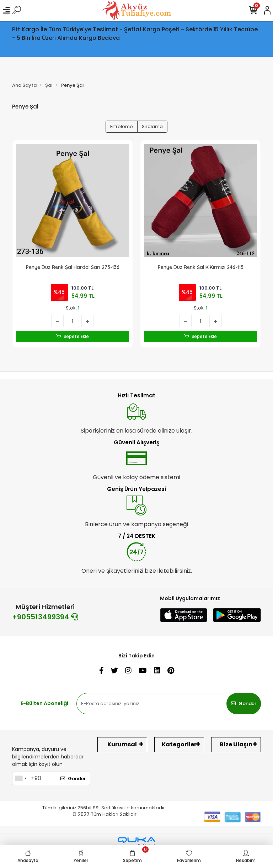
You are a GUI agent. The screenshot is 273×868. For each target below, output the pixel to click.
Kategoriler (179, 744)
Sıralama (152, 126)
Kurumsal (122, 744)
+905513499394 (45, 617)
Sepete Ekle (73, 337)
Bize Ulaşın (236, 744)
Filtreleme (122, 126)
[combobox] (21, 778)
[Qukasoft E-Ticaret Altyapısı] (136, 841)
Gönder (244, 703)
